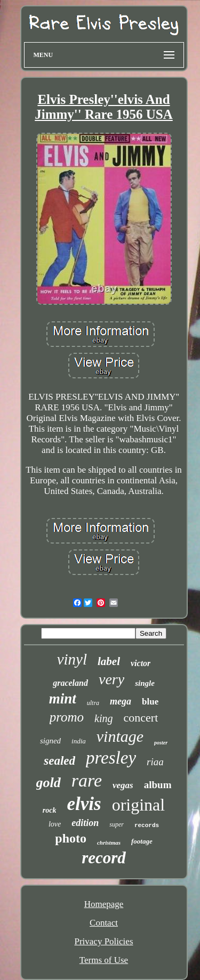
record (104, 858)
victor (141, 663)
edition (85, 823)
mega (121, 701)
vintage (120, 736)
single (145, 683)
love (55, 824)
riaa (155, 762)
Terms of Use (104, 960)
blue (150, 702)
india (79, 741)
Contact (104, 923)
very (111, 679)
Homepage (104, 904)
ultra (93, 703)
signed (50, 741)
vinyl (72, 659)
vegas (123, 785)
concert (141, 718)
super (117, 824)
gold (49, 783)
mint (63, 699)
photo (71, 838)
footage (142, 841)
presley (111, 758)
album (158, 785)
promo (67, 717)
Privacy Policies (103, 941)
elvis (84, 804)
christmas (109, 843)
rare (87, 780)
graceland (70, 683)
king (103, 718)
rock (50, 810)
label (109, 661)
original (139, 805)
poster (161, 743)
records (147, 825)
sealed (59, 761)
